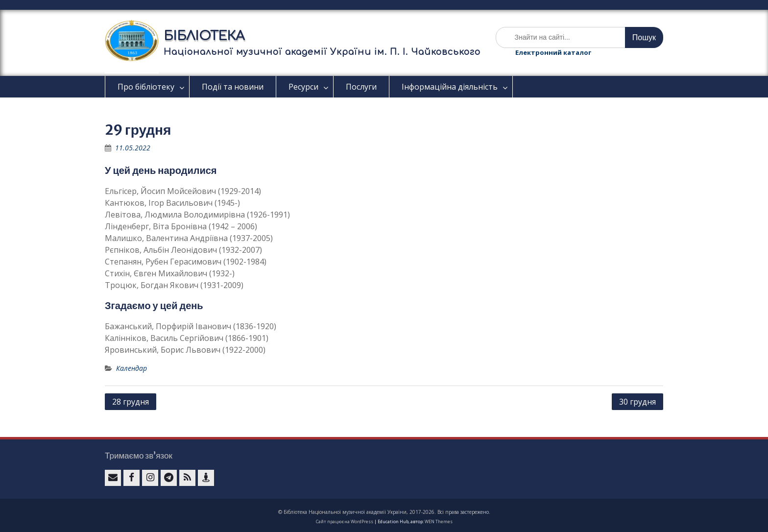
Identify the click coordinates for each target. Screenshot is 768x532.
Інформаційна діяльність (450, 87)
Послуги (361, 87)
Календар (132, 368)
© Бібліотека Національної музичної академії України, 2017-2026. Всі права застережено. (384, 512)
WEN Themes (439, 521)
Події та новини (233, 87)
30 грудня (637, 402)
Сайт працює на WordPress (345, 521)
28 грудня (131, 402)
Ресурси (303, 87)
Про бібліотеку (146, 87)
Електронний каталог (553, 52)
